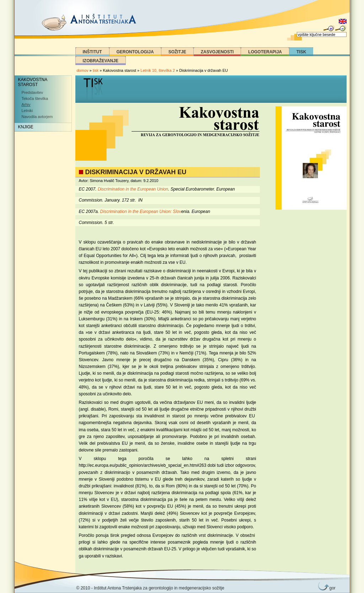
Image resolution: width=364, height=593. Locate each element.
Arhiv (26, 105)
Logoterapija (265, 52)
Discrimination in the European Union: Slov (141, 212)
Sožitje (177, 52)
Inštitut (92, 52)
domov (83, 70)
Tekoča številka (35, 98)
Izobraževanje (101, 61)
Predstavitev (33, 92)
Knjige (26, 127)
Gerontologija (135, 52)
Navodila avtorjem (37, 117)
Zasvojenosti (217, 52)
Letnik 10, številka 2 (158, 70)
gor (331, 588)
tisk (96, 70)
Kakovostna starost (33, 82)
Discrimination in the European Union (133, 189)
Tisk (301, 52)
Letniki (27, 111)
